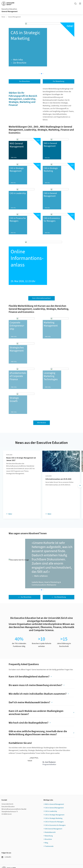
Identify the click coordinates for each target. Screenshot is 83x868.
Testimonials (49, 846)
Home (3, 17)
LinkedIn (6, 857)
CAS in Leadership (51, 811)
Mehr (10, 514)
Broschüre (48, 839)
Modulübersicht (50, 832)
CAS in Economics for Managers (55, 825)
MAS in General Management (54, 804)
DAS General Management (54, 829)
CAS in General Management (54, 808)
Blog (47, 843)
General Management (10, 11)
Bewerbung (49, 836)
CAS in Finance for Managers (54, 822)
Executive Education (9, 9)
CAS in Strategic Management (55, 815)
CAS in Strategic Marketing (54, 818)
